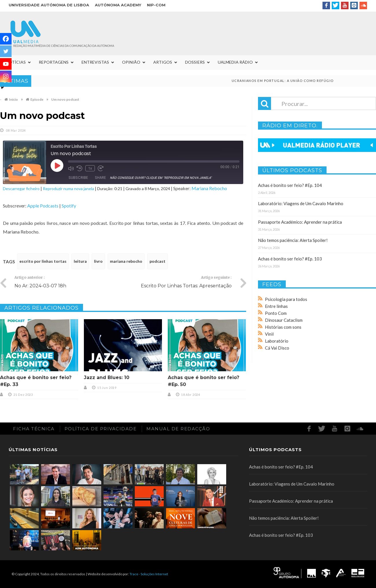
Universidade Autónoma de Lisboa (49, 5)
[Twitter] (6, 51)
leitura (80, 261)
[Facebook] (6, 39)
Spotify (69, 206)
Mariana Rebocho (209, 188)
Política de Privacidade (101, 429)
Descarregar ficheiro (21, 189)
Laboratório (277, 341)
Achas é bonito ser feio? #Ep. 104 (290, 185)
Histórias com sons (283, 327)
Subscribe (78, 178)
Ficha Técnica (34, 429)
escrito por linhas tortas (43, 261)
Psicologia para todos (286, 299)
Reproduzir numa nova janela (68, 189)
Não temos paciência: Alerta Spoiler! (293, 240)
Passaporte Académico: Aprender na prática (300, 222)
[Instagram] (6, 76)
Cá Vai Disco (277, 348)
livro (98, 261)
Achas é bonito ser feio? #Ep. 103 (290, 259)
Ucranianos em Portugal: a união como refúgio (290, 81)
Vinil (269, 334)
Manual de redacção (178, 429)
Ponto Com (276, 313)
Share (100, 178)
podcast (157, 261)
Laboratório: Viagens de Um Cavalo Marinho (301, 203)
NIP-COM (156, 5)
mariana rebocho (126, 261)
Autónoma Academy (118, 5)
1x (90, 168)
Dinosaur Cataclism (284, 320)
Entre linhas (276, 306)
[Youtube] (6, 64)
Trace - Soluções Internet (149, 574)
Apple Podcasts (43, 206)
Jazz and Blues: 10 (107, 377)
